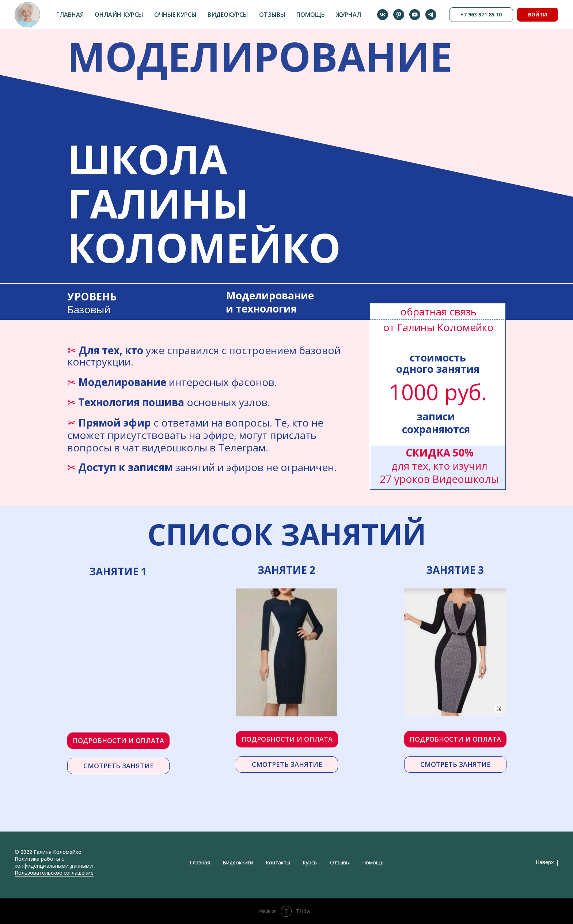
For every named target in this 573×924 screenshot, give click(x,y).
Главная (70, 15)
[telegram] (431, 15)
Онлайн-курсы (119, 15)
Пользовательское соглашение (54, 873)
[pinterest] (399, 15)
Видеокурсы (228, 15)
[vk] (383, 15)
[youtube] (415, 15)
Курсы (310, 862)
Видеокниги (238, 862)
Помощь (311, 15)
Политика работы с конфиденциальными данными (54, 862)
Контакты (278, 862)
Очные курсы (175, 15)
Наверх (547, 862)
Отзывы (272, 15)
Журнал (348, 15)
